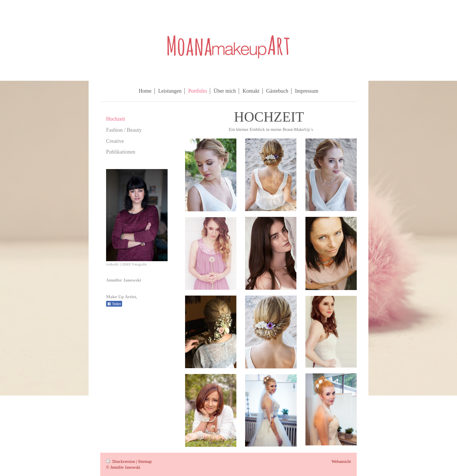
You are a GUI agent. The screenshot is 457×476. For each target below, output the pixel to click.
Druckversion (121, 461)
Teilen (114, 304)
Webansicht (341, 461)
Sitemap (145, 461)
